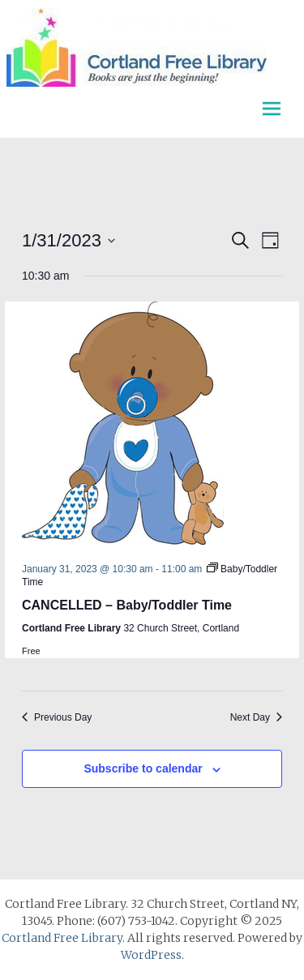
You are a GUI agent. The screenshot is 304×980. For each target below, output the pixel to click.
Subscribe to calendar (143, 768)
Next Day (256, 717)
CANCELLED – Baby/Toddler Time (127, 605)
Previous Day (57, 717)
